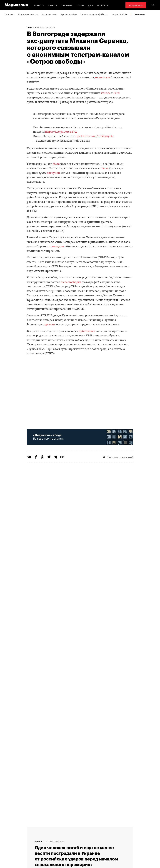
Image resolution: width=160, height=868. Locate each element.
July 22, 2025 (82, 141)
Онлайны (67, 5)
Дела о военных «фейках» (94, 14)
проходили (56, 247)
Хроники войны (69, 14)
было (56, 164)
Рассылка (88, 834)
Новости (39, 5)
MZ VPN (87, 840)
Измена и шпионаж (28, 14)
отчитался (102, 78)
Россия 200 (89, 846)
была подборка (71, 282)
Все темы (140, 14)
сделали (49, 325)
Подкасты (103, 5)
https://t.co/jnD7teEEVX (61, 132)
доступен (53, 173)
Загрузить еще (80, 731)
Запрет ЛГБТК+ (119, 14)
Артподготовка (49, 14)
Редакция (49, 828)
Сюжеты (53, 5)
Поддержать (136, 5)
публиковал (87, 331)
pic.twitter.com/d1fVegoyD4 (95, 136)
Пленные (9, 14)
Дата (90, 5)
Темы (47, 846)
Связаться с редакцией (56, 834)
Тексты (80, 5)
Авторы (48, 840)
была (105, 168)
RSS (86, 828)
